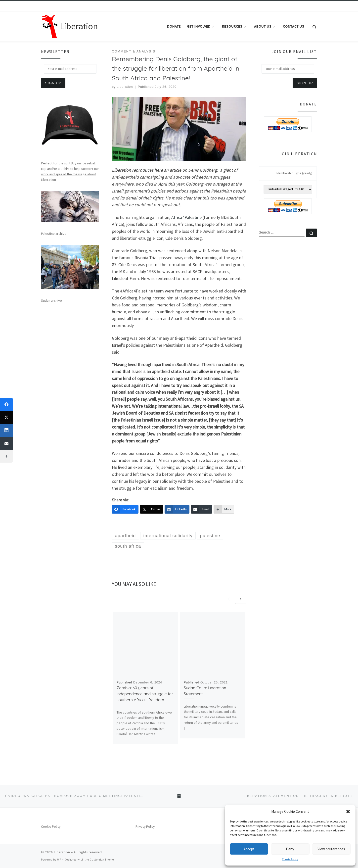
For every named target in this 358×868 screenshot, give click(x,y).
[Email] (201, 509)
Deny (290, 849)
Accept (249, 849)
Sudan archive (51, 300)
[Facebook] (125, 509)
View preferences (331, 849)
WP (59, 860)
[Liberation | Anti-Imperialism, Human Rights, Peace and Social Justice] (50, 25)
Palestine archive (54, 234)
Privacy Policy (145, 827)
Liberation (125, 87)
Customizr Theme (102, 860)
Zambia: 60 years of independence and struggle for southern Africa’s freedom (145, 694)
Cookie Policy (290, 859)
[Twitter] (152, 509)
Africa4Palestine (186, 217)
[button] (348, 812)
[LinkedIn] (177, 509)
